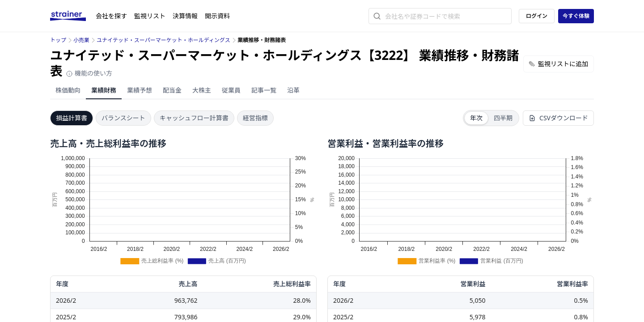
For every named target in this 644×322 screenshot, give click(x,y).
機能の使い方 (89, 73)
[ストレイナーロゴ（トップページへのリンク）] (73, 16)
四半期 (503, 118)
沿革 (293, 90)
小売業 (81, 40)
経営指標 (255, 118)
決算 (185, 16)
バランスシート (123, 118)
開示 (217, 16)
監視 (150, 16)
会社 (111, 16)
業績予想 (140, 90)
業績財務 (104, 90)
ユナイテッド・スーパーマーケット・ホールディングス (163, 40)
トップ (58, 40)
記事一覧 (264, 90)
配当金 (172, 90)
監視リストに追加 (559, 64)
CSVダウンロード (558, 118)
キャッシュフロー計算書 (194, 118)
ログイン (537, 16)
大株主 (202, 90)
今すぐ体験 (576, 16)
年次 (476, 118)
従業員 (231, 90)
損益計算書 (72, 118)
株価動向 (68, 90)
